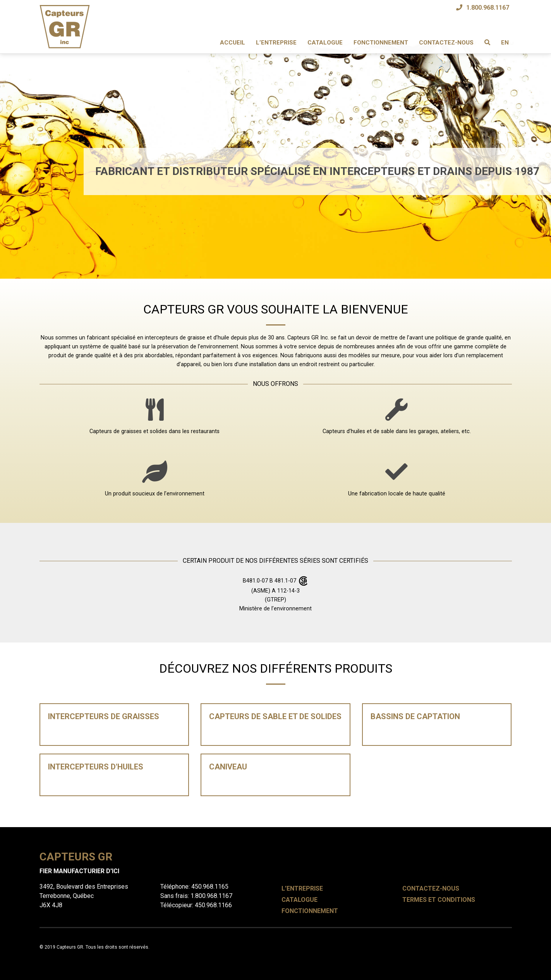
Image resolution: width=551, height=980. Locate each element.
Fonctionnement (381, 43)
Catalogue (325, 43)
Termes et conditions (439, 900)
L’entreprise (276, 43)
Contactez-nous (446, 43)
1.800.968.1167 (488, 8)
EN (505, 43)
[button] (41, 139)
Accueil (233, 43)
